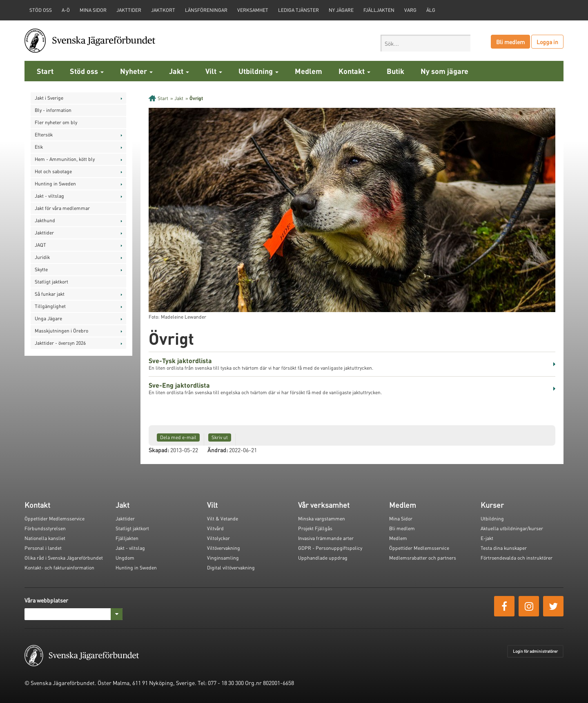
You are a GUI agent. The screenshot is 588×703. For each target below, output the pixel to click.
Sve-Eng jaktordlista (179, 385)
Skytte (41, 269)
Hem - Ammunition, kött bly (65, 159)
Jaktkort (163, 10)
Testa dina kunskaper (504, 548)
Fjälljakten (379, 10)
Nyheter (136, 71)
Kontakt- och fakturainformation (59, 568)
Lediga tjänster (298, 10)
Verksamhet (253, 10)
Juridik (42, 257)
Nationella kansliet (45, 538)
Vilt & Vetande (223, 519)
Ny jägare (341, 10)
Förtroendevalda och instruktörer (517, 558)
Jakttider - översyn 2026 (60, 343)
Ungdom (125, 558)
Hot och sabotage (53, 171)
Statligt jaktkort (51, 282)
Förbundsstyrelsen (45, 528)
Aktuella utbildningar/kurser (512, 528)
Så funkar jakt (50, 294)
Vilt (214, 71)
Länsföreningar (206, 10)
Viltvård (215, 528)
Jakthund (45, 220)
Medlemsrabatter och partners (423, 558)
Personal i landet (43, 548)
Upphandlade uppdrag (323, 558)
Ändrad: (218, 450)
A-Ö (66, 10)
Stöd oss (87, 71)
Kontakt (354, 71)
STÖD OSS (41, 10)
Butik (395, 71)
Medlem (308, 71)
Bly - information (53, 110)
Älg (431, 10)
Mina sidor (93, 10)
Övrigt (196, 98)
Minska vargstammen (322, 519)
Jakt (179, 71)
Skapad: (159, 450)
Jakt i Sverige (49, 98)
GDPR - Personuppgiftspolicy (330, 548)
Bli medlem (510, 42)
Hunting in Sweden (55, 184)
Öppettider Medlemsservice (55, 519)
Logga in (547, 42)
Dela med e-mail (178, 437)
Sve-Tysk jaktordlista (180, 360)
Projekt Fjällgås (315, 528)
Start (45, 71)
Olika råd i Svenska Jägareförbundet (64, 558)
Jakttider (129, 10)
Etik (39, 147)
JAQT (40, 245)
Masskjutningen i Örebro (61, 331)
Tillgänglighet (50, 306)
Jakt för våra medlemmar (62, 208)
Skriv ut (220, 437)
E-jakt (487, 538)
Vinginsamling (223, 558)
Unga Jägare (48, 318)
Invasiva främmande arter (326, 538)
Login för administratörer (535, 651)
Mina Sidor (401, 519)
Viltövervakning (224, 548)
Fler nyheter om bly (56, 122)
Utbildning (258, 71)
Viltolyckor (218, 538)
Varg (410, 10)
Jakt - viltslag (49, 196)
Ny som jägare (444, 71)
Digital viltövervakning (231, 568)
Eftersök (44, 135)
